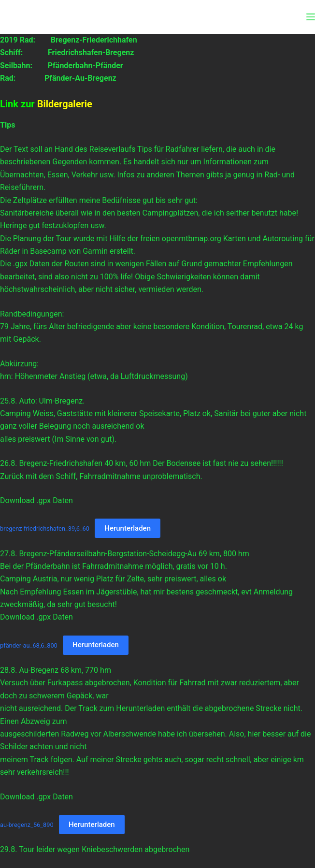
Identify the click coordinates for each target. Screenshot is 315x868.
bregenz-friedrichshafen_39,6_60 (45, 528)
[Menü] (311, 17)
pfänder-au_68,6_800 (29, 645)
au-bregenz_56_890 (27, 825)
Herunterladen (128, 528)
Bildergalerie (65, 104)
